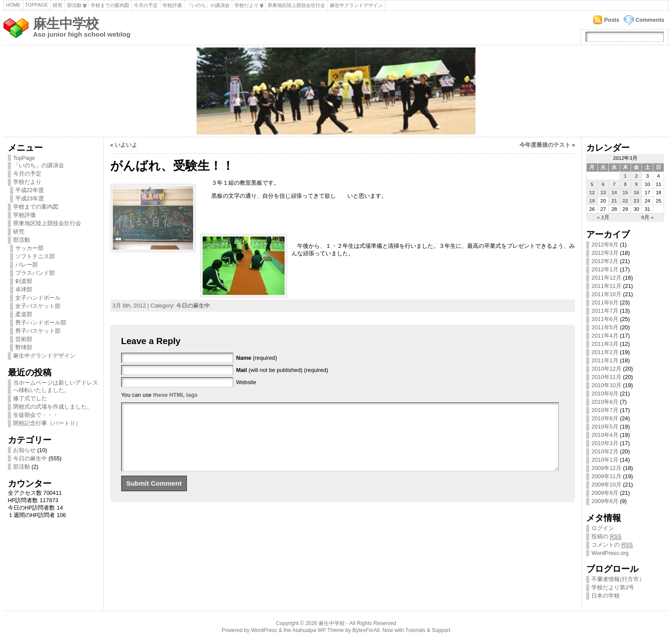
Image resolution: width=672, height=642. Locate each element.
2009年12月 (606, 468)
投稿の (606, 537)
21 (614, 201)
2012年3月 (605, 253)
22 (625, 201)
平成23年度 (30, 198)
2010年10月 (606, 385)
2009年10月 (606, 485)
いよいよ (126, 145)
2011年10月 (606, 294)
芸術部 (24, 339)
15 (625, 193)
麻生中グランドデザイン (356, 5)
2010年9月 (605, 394)
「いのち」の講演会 (208, 5)
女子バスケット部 (38, 306)
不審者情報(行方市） (618, 579)
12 (592, 193)
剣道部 (24, 281)
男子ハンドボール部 (41, 323)
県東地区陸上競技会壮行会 (296, 5)
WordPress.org (610, 553)
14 (614, 193)
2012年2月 (605, 261)
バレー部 (27, 265)
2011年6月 (605, 319)
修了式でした (30, 398)
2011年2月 (605, 352)
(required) (257, 358)
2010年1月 (605, 460)
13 (603, 193)
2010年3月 (605, 443)
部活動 (74, 5)
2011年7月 (605, 311)
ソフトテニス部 (35, 256)
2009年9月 (605, 493)
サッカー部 (29, 248)
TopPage (37, 5)
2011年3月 (605, 344)
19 (592, 201)
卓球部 (24, 289)
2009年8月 (605, 501)
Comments (650, 20)
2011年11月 (606, 286)
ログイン (603, 528)
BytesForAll (366, 630)
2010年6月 (605, 418)
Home (13, 5)
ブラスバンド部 (35, 273)
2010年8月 (605, 402)
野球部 (24, 347)
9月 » (648, 217)
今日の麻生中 (30, 458)
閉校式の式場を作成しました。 (53, 407)
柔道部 (24, 314)
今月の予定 (146, 5)
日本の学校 (606, 596)
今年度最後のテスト (545, 145)
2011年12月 (606, 278)
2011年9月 (605, 302)
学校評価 (172, 5)
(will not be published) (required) (282, 370)
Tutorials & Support (428, 630)
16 (636, 193)
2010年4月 (605, 435)
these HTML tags (175, 395)
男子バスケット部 (38, 331)
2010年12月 (606, 369)
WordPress (264, 630)
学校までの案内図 (110, 5)
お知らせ (24, 450)
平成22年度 (30, 190)
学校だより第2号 (613, 587)
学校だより (246, 5)
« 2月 (603, 217)
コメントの (612, 545)
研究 (58, 5)
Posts (612, 20)
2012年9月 (605, 245)
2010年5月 (605, 427)
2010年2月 (605, 451)
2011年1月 (605, 360)
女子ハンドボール (38, 298)
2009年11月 (606, 476)
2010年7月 (605, 410)
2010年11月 (606, 377)
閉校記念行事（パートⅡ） (47, 423)
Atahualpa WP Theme (318, 630)
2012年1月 (605, 269)
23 (636, 201)
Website (246, 382)
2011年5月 (605, 327)
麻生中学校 (66, 24)
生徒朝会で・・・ (36, 415)
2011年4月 (605, 336)
